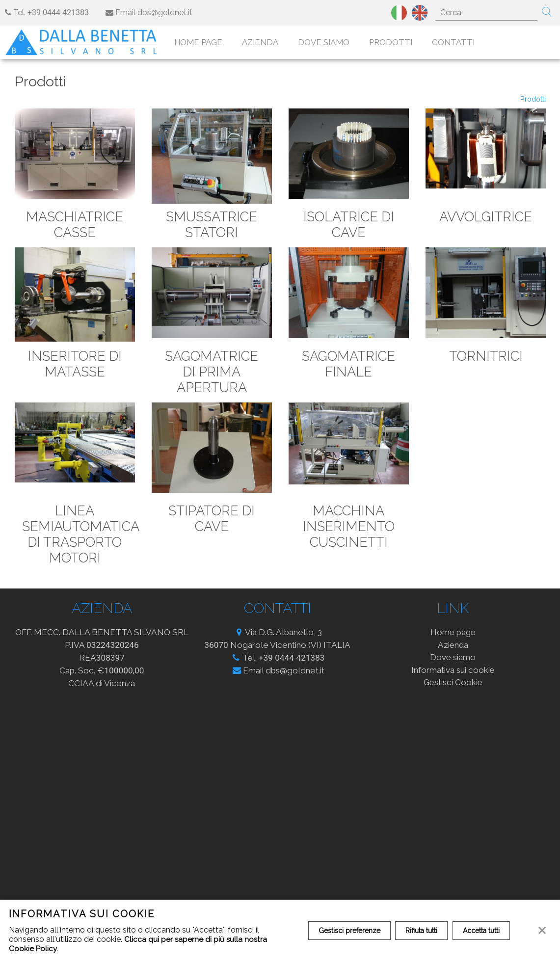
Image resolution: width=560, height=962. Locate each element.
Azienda (267, 43)
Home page (205, 43)
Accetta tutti (484, 931)
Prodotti (398, 43)
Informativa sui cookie (453, 673)
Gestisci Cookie (453, 686)
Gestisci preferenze (350, 931)
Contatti (460, 43)
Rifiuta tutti (423, 931)
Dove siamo (331, 43)
